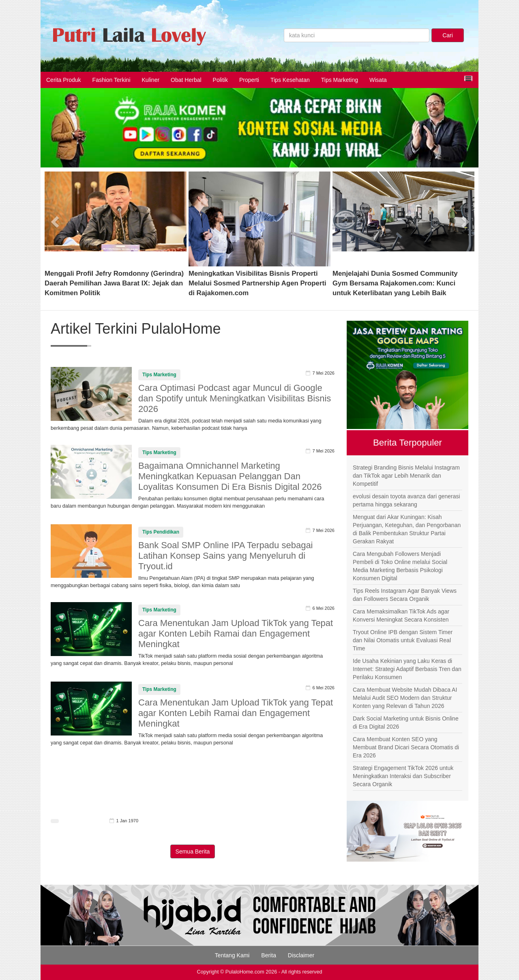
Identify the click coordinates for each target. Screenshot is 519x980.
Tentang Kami (232, 955)
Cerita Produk (64, 80)
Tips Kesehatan (290, 80)
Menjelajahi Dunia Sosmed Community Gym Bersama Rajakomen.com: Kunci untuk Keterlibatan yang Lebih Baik (395, 283)
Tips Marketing (340, 80)
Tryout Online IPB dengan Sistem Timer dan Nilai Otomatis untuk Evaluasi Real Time (403, 640)
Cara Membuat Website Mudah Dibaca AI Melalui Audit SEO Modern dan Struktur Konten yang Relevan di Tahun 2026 (405, 698)
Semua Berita (193, 851)
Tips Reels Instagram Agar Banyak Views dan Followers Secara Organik (405, 595)
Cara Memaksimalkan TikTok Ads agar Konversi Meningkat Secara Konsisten (401, 615)
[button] (55, 219)
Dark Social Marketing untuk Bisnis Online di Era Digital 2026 (406, 723)
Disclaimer (301, 955)
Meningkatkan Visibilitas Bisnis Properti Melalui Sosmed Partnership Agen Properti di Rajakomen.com (257, 283)
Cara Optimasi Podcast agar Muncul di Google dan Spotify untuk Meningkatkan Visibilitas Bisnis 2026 (235, 398)
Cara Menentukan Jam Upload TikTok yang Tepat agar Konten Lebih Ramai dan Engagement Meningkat (236, 634)
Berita (269, 955)
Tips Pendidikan (161, 532)
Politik (220, 80)
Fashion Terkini (112, 80)
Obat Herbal (186, 80)
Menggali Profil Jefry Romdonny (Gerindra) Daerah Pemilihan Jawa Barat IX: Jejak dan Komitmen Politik (114, 283)
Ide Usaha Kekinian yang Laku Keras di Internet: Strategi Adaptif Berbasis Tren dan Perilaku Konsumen (407, 669)
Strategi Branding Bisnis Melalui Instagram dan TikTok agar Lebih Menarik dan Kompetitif (406, 476)
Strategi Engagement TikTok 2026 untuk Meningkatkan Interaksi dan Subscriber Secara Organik (403, 776)
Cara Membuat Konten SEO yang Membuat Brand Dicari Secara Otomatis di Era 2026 (406, 747)
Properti (249, 80)
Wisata (378, 80)
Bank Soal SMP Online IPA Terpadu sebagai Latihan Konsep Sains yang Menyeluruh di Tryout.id (226, 556)
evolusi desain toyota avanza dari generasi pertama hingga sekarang (406, 500)
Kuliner (151, 80)
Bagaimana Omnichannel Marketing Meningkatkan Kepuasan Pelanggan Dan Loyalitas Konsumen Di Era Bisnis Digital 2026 (230, 476)
